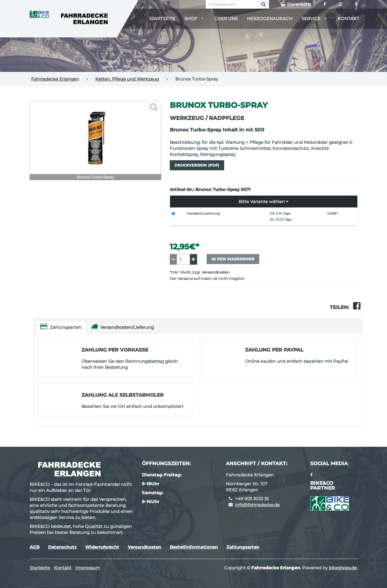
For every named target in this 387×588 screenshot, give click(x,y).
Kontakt (348, 19)
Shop (191, 19)
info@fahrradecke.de (257, 505)
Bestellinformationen (194, 547)
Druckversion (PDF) (197, 165)
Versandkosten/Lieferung (123, 327)
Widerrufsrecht (102, 547)
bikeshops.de (343, 568)
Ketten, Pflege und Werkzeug (127, 79)
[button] (264, 202)
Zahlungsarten (61, 327)
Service (311, 19)
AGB (35, 547)
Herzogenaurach (270, 19)
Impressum (88, 568)
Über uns (226, 19)
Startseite (162, 19)
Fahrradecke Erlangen (55, 79)
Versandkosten (216, 272)
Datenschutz (62, 547)
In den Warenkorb (233, 259)
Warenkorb (296, 4)
